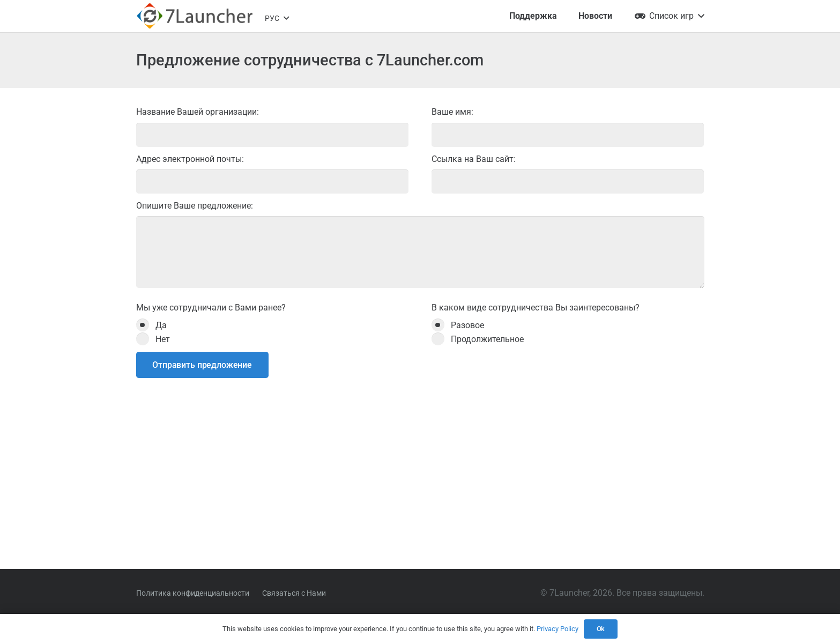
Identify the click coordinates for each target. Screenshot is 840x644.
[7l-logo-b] (195, 16)
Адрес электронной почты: (273, 174)
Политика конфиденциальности (193, 593)
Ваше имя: (568, 127)
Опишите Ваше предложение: (420, 245)
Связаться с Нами (294, 593)
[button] (277, 18)
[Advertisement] (420, 471)
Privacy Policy (557, 629)
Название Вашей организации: (273, 127)
